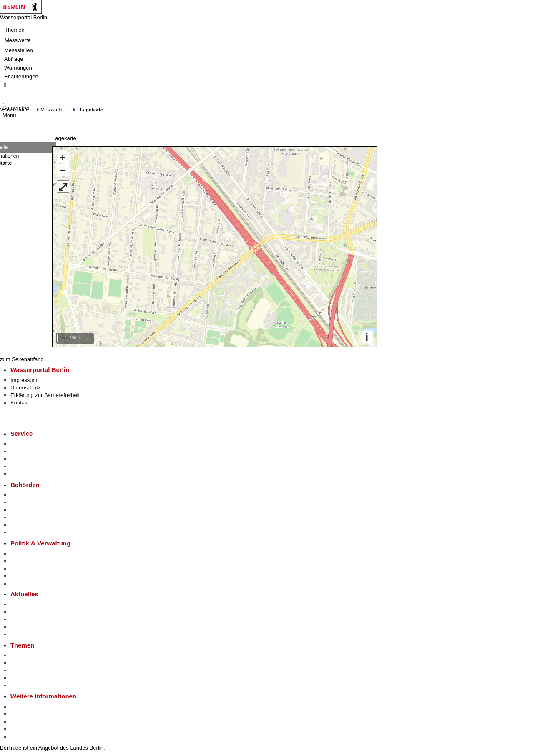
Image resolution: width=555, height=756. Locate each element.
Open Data (24, 576)
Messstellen (19, 50)
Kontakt (20, 403)
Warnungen (18, 68)
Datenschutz (25, 388)
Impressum (24, 380)
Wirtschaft (23, 722)
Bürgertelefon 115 (32, 459)
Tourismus (23, 714)
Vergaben (22, 584)
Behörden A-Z (27, 495)
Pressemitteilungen (34, 604)
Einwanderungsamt (34, 532)
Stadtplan (22, 737)
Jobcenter (22, 525)
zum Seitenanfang (22, 359)
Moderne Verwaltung (35, 670)
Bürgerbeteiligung (32, 569)
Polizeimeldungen (32, 612)
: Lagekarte (90, 109)
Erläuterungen (21, 77)
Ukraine (20, 627)
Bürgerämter (25, 517)
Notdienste (23, 466)
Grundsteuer (25, 685)
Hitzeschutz (24, 634)
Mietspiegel (24, 678)
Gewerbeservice (30, 474)
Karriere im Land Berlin (38, 561)
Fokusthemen (27, 655)
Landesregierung (31, 554)
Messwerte (18, 40)
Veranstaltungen (30, 619)
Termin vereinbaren (34, 451)
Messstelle (52, 109)
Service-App (25, 444)
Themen (15, 30)
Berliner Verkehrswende (39, 663)
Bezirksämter (26, 510)
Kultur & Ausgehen (33, 707)
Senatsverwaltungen (35, 502)
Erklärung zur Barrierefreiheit (45, 395)
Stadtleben (23, 729)
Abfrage (14, 59)
